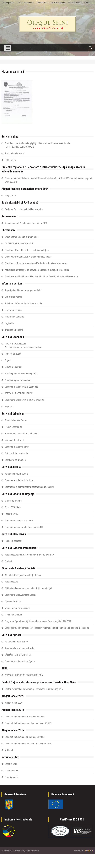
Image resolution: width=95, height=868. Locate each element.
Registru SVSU (11, 514)
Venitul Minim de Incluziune (17, 608)
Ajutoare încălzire (13, 601)
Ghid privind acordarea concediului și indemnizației (28, 588)
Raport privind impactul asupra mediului (23, 290)
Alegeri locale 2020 (14, 703)
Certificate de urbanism (15, 460)
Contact (88, 3)
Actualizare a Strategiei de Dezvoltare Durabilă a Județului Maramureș (37, 270)
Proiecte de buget (13, 354)
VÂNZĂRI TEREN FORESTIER (18, 655)
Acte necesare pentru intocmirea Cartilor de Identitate (30, 555)
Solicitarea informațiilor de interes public (23, 303)
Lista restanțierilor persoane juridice (25, 347)
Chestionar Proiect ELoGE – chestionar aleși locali (28, 257)
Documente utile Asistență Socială (21, 595)
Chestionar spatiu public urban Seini (21, 237)
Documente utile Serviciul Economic (21, 387)
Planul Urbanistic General (16, 420)
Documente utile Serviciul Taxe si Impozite (24, 400)
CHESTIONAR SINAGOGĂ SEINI (19, 244)
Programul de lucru (13, 310)
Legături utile (11, 764)
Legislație (9, 323)
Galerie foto (42, 3)
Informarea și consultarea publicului (21, 434)
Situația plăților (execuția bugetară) (21, 374)
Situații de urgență (13, 501)
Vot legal (9, 750)
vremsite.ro (89, 851)
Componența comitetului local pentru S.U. (24, 527)
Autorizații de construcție (16, 453)
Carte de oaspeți (58, 3)
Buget (7, 360)
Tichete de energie (13, 615)
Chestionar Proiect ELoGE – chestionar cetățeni (27, 250)
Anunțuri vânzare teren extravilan (20, 648)
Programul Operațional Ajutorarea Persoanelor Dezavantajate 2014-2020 (38, 621)
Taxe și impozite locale (15, 344)
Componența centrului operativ (19, 521)
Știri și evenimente (25, 3)
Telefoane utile (12, 771)
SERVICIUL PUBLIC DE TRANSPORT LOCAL (24, 675)
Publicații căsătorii (13, 541)
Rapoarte (9, 407)
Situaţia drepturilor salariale (18, 380)
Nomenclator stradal (14, 440)
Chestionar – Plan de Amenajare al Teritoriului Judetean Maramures (36, 263)
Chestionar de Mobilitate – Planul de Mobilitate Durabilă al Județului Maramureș (42, 277)
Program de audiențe (14, 317)
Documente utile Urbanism (17, 447)
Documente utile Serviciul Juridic (20, 480)
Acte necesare (11, 582)
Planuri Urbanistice (13, 427)
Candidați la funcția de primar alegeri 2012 (24, 737)
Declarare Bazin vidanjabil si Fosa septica (24, 209)
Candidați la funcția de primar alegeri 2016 (24, 717)
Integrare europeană (14, 330)
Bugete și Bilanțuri (13, 367)
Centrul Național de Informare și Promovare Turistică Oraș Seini (34, 689)
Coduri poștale (11, 777)
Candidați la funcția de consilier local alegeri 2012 (28, 744)
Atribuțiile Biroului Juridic (16, 474)
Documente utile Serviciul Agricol (20, 661)
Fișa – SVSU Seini (13, 507)
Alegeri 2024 (11, 196)
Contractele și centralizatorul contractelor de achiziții (29, 487)
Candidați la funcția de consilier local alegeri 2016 (28, 723)
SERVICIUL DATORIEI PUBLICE (19, 393)
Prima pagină (8, 3)
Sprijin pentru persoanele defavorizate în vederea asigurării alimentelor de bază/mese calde (47, 628)
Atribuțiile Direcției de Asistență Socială (23, 575)
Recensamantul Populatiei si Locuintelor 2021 (26, 223)
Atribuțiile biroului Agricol (16, 642)
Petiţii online (10, 160)
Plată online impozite (14, 153)
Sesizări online (75, 3)
